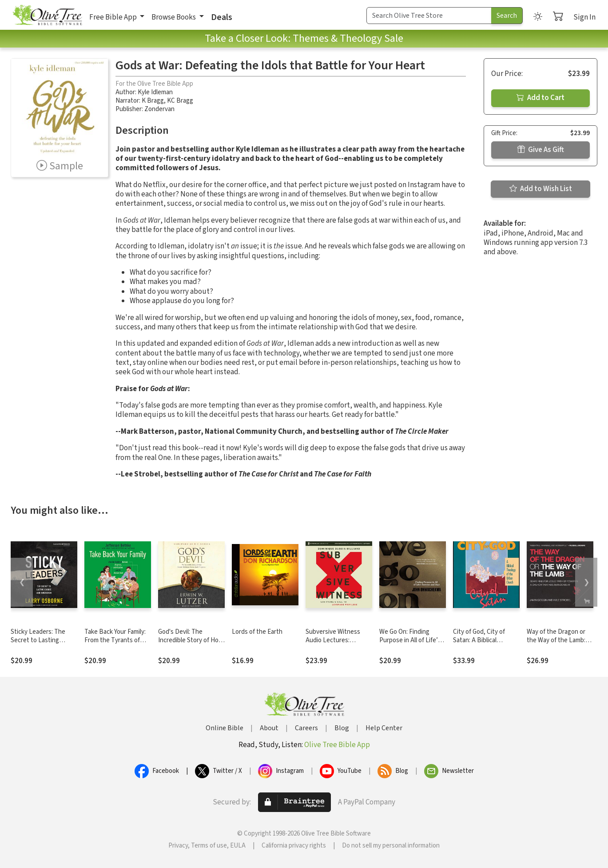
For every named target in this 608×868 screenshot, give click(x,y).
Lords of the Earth (257, 632)
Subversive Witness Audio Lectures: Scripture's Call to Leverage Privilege (333, 644)
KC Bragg (180, 101)
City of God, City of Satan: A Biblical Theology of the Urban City (484, 644)
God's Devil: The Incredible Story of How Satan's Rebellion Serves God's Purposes (191, 644)
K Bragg (153, 101)
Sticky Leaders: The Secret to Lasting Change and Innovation (43, 640)
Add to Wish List (541, 189)
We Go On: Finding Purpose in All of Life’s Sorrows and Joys (410, 640)
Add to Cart (540, 98)
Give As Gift (541, 150)
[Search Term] (429, 16)
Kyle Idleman (155, 92)
